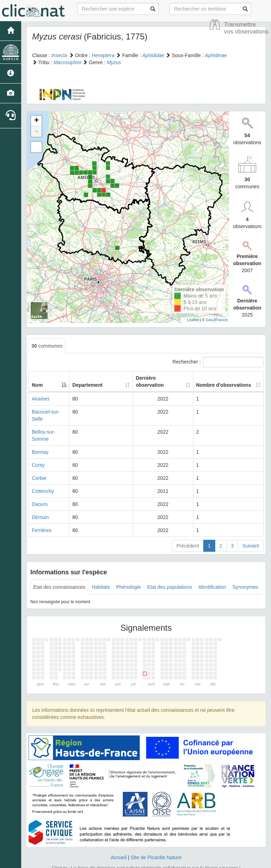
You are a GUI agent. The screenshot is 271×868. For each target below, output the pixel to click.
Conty (38, 451)
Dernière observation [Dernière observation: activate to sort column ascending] (150, 381)
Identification (212, 573)
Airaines (41, 399)
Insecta (59, 55)
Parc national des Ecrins (205, 861)
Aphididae (153, 55)
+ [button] (37, 121)
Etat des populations (170, 573)
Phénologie (128, 573)
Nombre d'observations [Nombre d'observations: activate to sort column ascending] (216, 381)
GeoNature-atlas (120, 861)
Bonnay (40, 438)
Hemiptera (103, 55)
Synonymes (245, 573)
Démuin (40, 503)
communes (47, 346)
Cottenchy (43, 477)
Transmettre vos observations (246, 28)
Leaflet (193, 320)
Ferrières (42, 516)
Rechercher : (218, 362)
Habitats (101, 573)
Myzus (114, 62)
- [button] (36, 132)
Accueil (119, 843)
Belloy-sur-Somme (52, 425)
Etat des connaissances (59, 573)
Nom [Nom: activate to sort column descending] (37, 385)
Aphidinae (216, 55)
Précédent (188, 532)
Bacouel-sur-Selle (51, 412)
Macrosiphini (68, 62)
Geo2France (216, 320)
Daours (40, 490)
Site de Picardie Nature (156, 843)
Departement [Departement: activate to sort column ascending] (107, 385)
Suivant (251, 532)
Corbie (39, 464)
